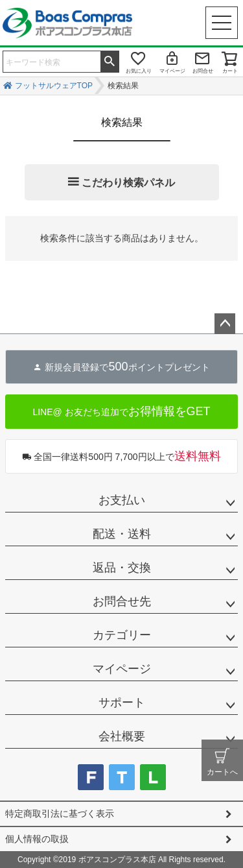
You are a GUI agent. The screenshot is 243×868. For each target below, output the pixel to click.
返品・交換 (122, 568)
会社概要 (122, 736)
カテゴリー (122, 635)
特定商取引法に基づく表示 (60, 814)
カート (230, 71)
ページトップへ (225, 324)
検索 (110, 60)
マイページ (172, 71)
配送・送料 (122, 534)
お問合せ (203, 71)
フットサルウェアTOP (54, 86)
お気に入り (139, 71)
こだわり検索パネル (128, 183)
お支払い (122, 500)
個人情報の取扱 (37, 839)
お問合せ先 (122, 601)
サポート (122, 703)
